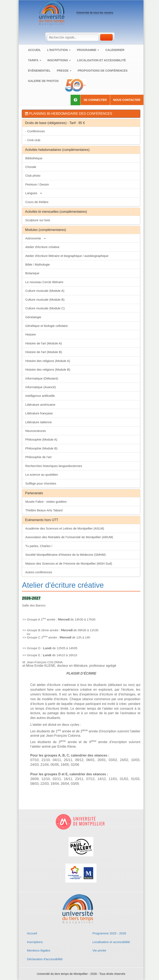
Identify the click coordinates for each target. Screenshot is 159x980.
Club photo (33, 176)
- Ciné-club (33, 140)
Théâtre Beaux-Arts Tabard (44, 510)
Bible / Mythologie (37, 264)
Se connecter (95, 100)
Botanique (32, 273)
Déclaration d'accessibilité (45, 959)
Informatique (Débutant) (42, 378)
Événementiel (39, 71)
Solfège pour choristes (41, 483)
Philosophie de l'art (38, 457)
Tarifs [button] (34, 60)
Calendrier (115, 50)
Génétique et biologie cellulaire (46, 326)
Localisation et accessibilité (101, 60)
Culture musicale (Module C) (45, 308)
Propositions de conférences (103, 71)
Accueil (34, 50)
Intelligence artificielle (40, 396)
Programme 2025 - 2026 (109, 933)
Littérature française (39, 413)
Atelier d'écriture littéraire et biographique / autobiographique (67, 256)
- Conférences (35, 131)
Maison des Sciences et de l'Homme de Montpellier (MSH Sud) (69, 563)
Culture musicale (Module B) (45, 300)
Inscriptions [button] (59, 60)
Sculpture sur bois (38, 220)
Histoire (31, 334)
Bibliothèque (34, 158)
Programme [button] (88, 50)
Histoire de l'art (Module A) (43, 343)
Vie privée (99, 950)
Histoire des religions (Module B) (48, 369)
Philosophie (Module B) (41, 448)
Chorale (31, 167)
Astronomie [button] (35, 238)
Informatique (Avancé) (40, 387)
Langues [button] (34, 193)
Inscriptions (35, 942)
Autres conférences (39, 572)
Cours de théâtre (37, 202)
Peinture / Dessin (37, 184)
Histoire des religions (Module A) (48, 361)
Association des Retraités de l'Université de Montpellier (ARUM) (69, 537)
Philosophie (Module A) (41, 439)
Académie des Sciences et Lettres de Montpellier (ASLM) (65, 528)
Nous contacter (127, 100)
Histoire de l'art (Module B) (44, 352)
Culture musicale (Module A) (45, 291)
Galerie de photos (43, 81)
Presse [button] (64, 71)
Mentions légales (39, 950)
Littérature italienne (39, 422)
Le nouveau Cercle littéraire (44, 282)
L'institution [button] (59, 50)
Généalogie (33, 317)
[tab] (81, 114)
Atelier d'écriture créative (42, 247)
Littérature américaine (40, 405)
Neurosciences (36, 431)
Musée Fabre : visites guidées (46, 502)
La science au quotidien (42, 475)
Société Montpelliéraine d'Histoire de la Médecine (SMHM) (65, 555)
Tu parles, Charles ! (39, 546)
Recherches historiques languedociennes (54, 466)
